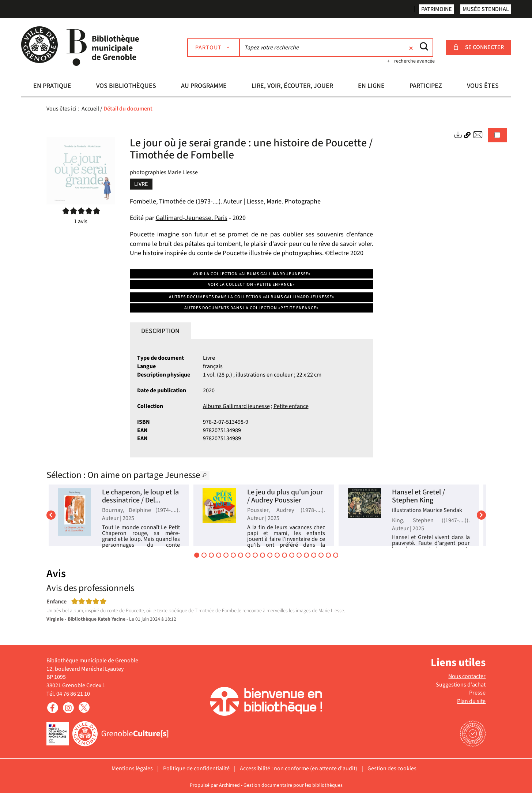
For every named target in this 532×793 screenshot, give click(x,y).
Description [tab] (160, 331)
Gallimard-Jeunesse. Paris (192, 218)
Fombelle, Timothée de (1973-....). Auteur (186, 201)
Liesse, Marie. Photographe (284, 201)
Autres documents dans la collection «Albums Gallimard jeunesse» (252, 297)
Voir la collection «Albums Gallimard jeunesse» (252, 274)
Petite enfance (291, 406)
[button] (53, 87)
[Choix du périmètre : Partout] (214, 48)
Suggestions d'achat (461, 685)
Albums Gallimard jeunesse (236, 406)
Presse (477, 693)
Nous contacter (467, 676)
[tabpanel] (252, 398)
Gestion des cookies (392, 768)
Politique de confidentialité (196, 768)
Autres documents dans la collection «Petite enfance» (251, 308)
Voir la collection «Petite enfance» (251, 285)
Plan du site (471, 701)
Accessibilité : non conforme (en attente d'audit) (299, 768)
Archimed (229, 785)
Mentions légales (132, 768)
